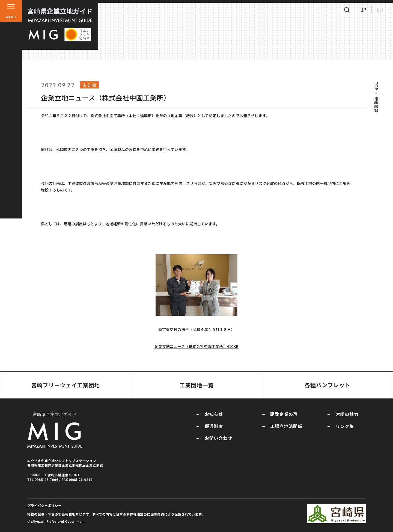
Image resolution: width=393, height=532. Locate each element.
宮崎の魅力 (347, 414)
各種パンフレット (327, 385)
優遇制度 (214, 426)
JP (360, 12)
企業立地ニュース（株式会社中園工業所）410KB (196, 346)
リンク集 (345, 426)
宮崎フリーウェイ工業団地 (65, 385)
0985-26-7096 (47, 479)
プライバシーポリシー (44, 505)
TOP (376, 86)
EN (376, 12)
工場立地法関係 (286, 426)
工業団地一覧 (196, 385)
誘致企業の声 (284, 414)
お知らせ (214, 414)
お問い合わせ (218, 438)
